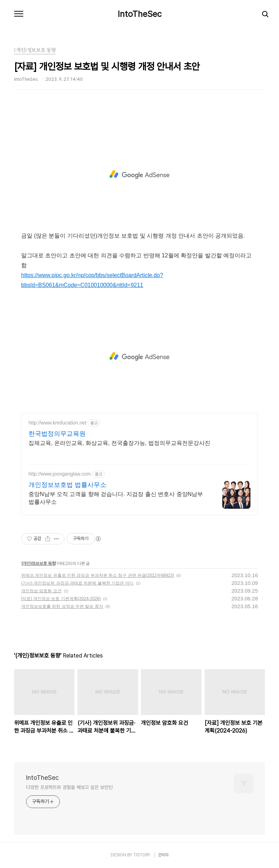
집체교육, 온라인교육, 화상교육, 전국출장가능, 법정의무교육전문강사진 (119, 443)
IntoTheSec (140, 14)
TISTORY (142, 855)
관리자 (163, 855)
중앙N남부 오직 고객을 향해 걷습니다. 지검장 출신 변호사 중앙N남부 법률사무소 (116, 498)
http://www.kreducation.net (57, 423)
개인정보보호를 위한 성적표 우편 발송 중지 (62, 606)
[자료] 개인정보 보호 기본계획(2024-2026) (61, 599)
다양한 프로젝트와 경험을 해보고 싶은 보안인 (69, 787)
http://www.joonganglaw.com (60, 474)
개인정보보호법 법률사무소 (67, 485)
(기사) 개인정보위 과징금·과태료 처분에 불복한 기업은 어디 (77, 583)
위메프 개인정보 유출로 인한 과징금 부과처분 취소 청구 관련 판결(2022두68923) (98, 575)
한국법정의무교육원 (57, 434)
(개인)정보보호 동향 (38, 563)
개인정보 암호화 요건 (41, 591)
